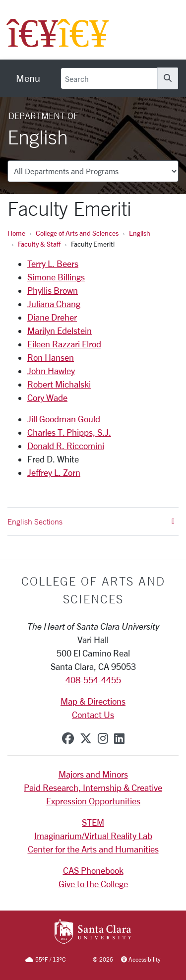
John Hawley (51, 371)
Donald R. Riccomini (66, 446)
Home (16, 233)
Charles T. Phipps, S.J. (69, 432)
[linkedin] (119, 738)
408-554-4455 (93, 680)
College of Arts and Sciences (77, 233)
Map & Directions (93, 701)
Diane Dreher (52, 317)
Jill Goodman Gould (64, 419)
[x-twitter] (86, 738)
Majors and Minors (93, 774)
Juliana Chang (54, 304)
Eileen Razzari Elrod (64, 344)
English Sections (91, 522)
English (140, 233)
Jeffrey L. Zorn (54, 472)
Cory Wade (47, 397)
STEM (93, 822)
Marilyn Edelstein (60, 330)
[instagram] (103, 738)
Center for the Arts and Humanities (93, 849)
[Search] (109, 78)
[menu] (28, 78)
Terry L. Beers (53, 263)
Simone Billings (56, 277)
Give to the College (93, 884)
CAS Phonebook (93, 870)
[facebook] (68, 738)
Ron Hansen (51, 357)
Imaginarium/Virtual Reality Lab (93, 836)
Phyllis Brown (53, 290)
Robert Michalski (59, 384)
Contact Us (93, 715)
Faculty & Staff (39, 244)
